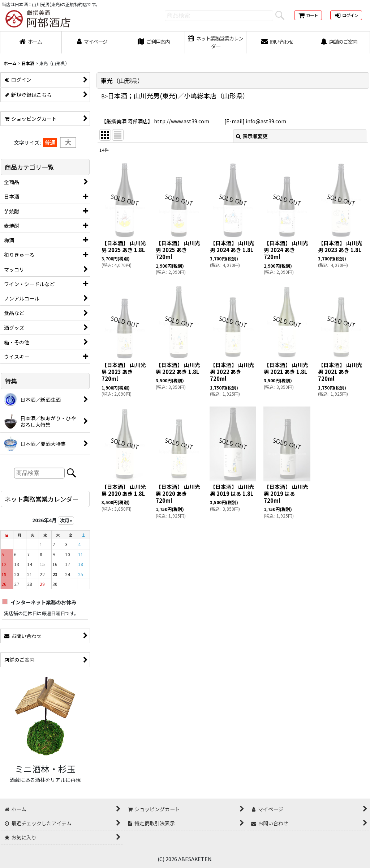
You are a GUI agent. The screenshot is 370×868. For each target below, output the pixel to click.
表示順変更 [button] (252, 136)
